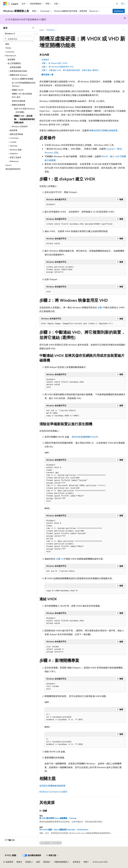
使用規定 (77, 862)
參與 (38, 862)
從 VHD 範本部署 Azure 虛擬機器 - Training (58, 818)
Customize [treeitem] (10, 52)
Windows (51, 30)
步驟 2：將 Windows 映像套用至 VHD (57, 67)
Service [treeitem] (8, 165)
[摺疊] (33, 28)
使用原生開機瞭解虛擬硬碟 (52, 786)
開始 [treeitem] (7, 44)
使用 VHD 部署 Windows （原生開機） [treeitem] (24, 110)
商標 (85, 862)
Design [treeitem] (8, 48)
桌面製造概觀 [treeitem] (15, 67)
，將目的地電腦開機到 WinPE (84, 437)
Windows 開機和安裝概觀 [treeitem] (23, 79)
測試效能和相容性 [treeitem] (13, 169)
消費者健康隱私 (61, 862)
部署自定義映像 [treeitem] (19, 101)
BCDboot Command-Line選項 (53, 792)
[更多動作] (123, 30)
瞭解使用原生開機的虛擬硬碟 (103, 130)
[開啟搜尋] (117, 4)
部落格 (28, 862)
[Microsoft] (5, 4)
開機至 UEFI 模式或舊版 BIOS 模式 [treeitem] (22, 95)
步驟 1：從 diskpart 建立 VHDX (55, 63)
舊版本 (19, 862)
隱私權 (46, 862)
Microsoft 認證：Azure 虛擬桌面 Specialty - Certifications (64, 830)
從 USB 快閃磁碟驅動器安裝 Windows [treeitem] (24, 84)
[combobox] (20, 34)
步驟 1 (100, 307)
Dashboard (119, 11)
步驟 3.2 (60, 559)
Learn (42, 30)
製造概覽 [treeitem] (11, 59)
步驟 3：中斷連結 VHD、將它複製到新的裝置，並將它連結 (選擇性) (70, 70)
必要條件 (45, 60)
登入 (123, 3)
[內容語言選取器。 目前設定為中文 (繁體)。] (11, 855)
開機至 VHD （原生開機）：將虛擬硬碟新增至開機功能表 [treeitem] (25, 119)
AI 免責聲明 (8, 862)
